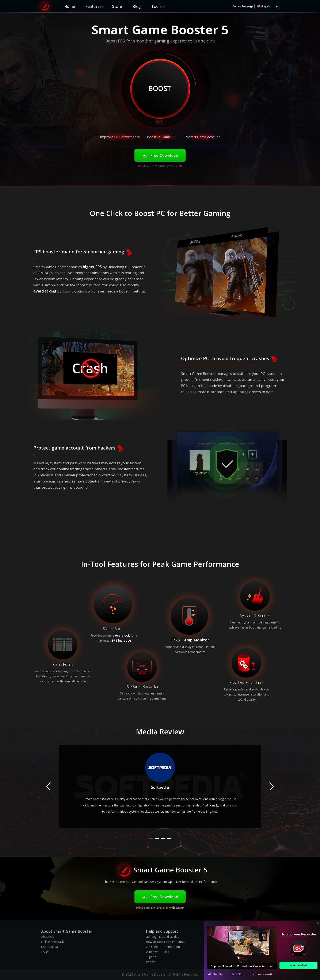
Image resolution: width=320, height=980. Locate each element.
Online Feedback (52, 942)
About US (48, 937)
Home (70, 6)
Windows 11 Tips (157, 952)
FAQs (45, 952)
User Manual (50, 947)
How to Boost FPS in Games (165, 942)
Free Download (160, 155)
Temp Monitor (195, 640)
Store (117, 6)
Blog (137, 6)
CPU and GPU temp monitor (165, 947)
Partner (151, 962)
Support (151, 957)
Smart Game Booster (45, 6)
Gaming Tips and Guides (162, 937)
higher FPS (92, 267)
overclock (122, 635)
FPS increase (122, 640)
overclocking (45, 291)
